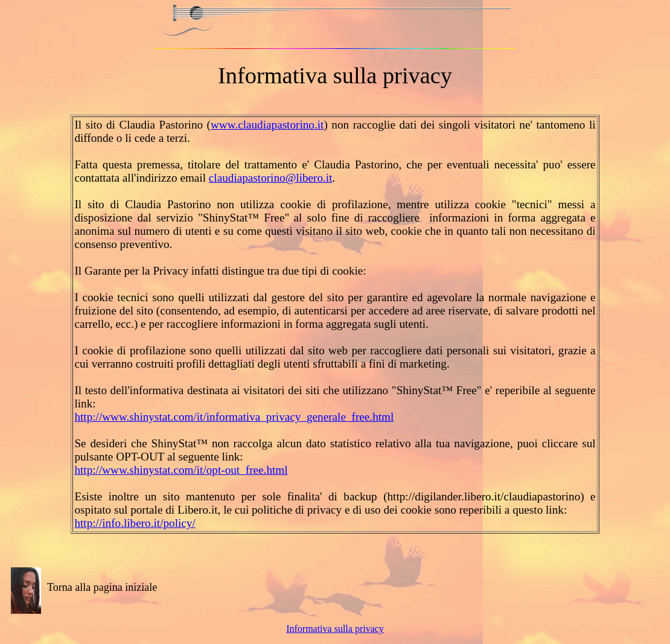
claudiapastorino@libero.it (271, 178)
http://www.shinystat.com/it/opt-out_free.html (181, 470)
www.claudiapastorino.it (267, 125)
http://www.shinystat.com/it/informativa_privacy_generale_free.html (234, 417)
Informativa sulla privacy (335, 629)
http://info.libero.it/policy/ (135, 523)
